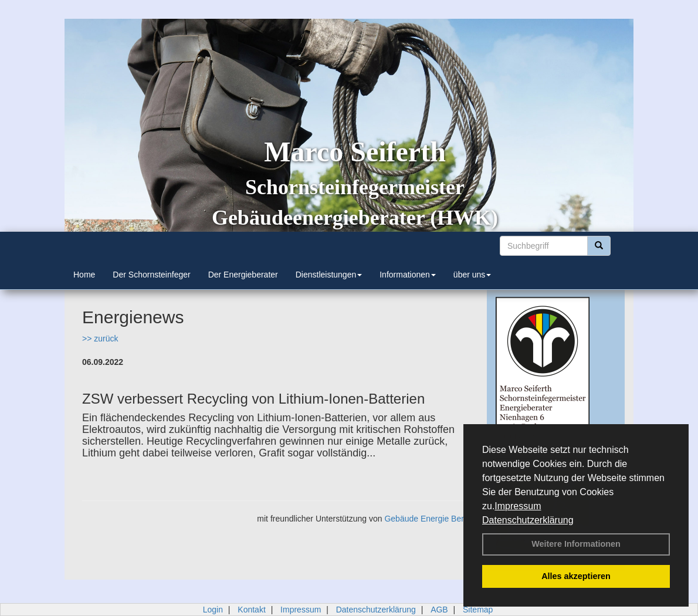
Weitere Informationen (576, 544)
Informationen (408, 275)
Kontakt (251, 610)
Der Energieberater (243, 275)
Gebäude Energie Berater (431, 519)
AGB (439, 610)
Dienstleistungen (329, 275)
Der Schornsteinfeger (151, 275)
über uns (472, 275)
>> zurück (100, 339)
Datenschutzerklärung (528, 520)
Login (213, 610)
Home (84, 275)
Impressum (518, 506)
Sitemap (478, 610)
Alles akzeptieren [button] (576, 576)
